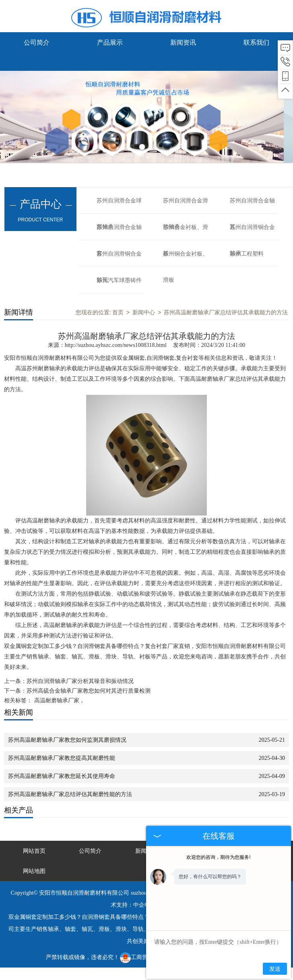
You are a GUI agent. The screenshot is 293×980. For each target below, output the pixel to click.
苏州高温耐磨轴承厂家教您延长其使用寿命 (62, 776)
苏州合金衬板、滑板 (186, 232)
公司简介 (37, 42)
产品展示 (110, 42)
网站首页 (34, 851)
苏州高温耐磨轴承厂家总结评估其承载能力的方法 (226, 312)
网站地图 (34, 871)
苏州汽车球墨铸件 (119, 280)
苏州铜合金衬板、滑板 (186, 259)
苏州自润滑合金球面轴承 (119, 206)
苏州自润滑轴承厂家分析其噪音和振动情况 (80, 681)
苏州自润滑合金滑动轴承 (186, 206)
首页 (118, 312)
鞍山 (132, 974)
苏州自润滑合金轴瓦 (252, 206)
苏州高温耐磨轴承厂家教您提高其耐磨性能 (62, 758)
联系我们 (256, 42)
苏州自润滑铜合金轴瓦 (119, 259)
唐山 (89, 974)
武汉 (118, 974)
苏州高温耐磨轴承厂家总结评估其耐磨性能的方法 (70, 794)
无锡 (103, 974)
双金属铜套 (131, 358)
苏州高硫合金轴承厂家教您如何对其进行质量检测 (89, 691)
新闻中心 (144, 312)
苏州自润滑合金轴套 (119, 232)
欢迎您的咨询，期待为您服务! (218, 857)
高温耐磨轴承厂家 (57, 700)
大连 (75, 974)
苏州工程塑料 (247, 254)
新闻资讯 (183, 42)
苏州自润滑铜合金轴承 (252, 232)
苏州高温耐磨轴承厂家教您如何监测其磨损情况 (67, 740)
